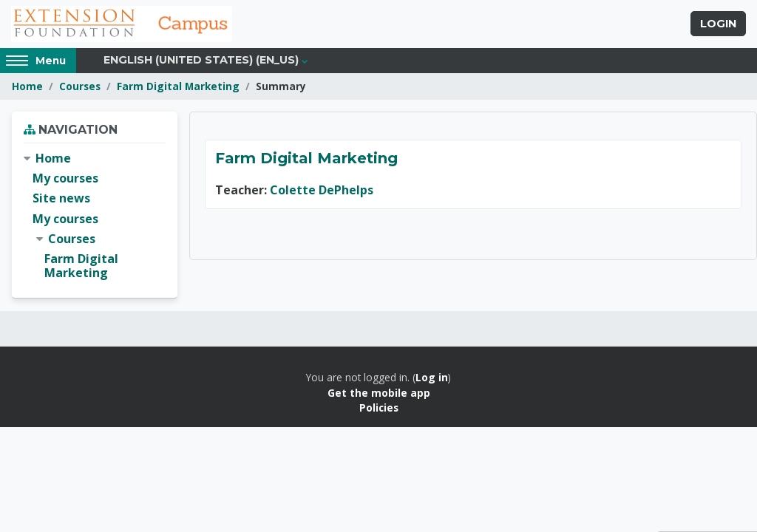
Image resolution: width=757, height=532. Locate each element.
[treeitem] (95, 216)
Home (27, 87)
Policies (379, 408)
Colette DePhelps (322, 191)
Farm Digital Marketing (178, 87)
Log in (432, 378)
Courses (80, 87)
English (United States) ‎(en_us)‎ (201, 61)
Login (718, 24)
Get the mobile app (379, 393)
